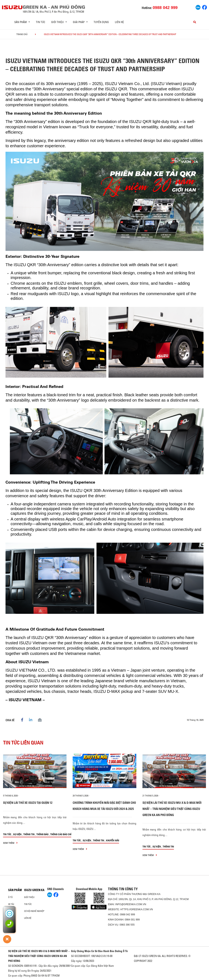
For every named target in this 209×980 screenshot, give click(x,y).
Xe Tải (11, 904)
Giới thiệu (29, 897)
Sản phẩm (15, 890)
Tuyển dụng (101, 22)
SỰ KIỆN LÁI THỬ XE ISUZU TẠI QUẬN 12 (28, 803)
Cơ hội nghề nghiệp (34, 911)
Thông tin (29, 834)
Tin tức (41, 22)
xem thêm (10, 843)
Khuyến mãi (112, 840)
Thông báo (42, 834)
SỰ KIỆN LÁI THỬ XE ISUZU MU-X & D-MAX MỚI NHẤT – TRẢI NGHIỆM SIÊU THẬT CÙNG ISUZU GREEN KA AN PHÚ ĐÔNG (172, 809)
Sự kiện (17, 834)
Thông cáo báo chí (61, 834)
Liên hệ (119, 22)
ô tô (10, 897)
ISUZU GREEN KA (34, 890)
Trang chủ (22, 34)
